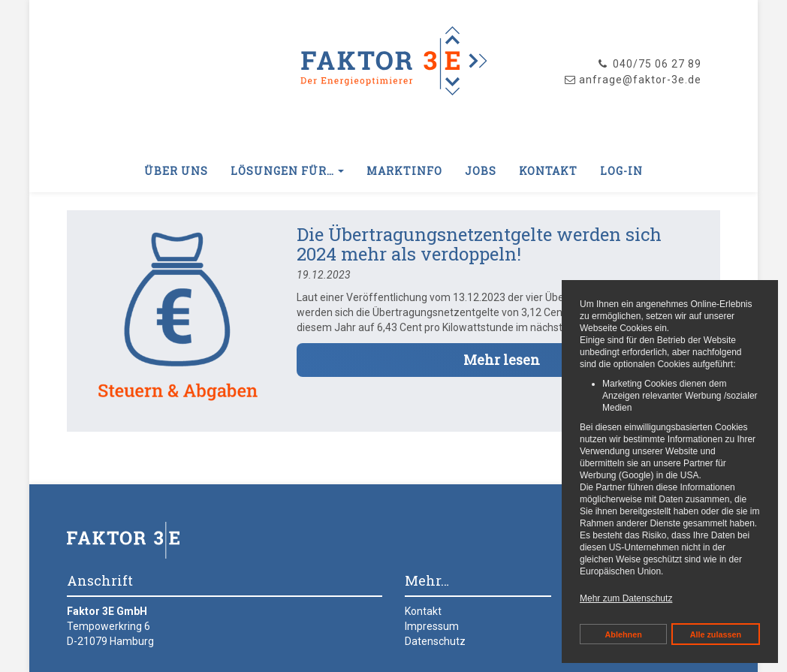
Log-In (621, 171)
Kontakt (548, 171)
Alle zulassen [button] (716, 634)
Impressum (432, 626)
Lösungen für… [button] (287, 171)
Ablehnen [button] (624, 634)
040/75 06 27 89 (649, 64)
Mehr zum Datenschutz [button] (626, 598)
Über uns (176, 171)
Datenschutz (435, 641)
